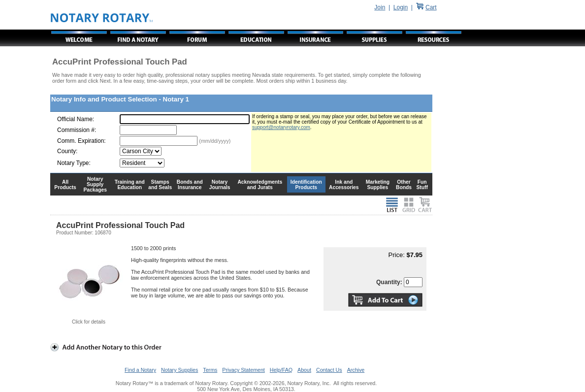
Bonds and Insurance (190, 185)
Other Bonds (404, 185)
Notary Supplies (179, 370)
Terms (210, 370)
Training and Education (130, 185)
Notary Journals (220, 185)
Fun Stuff (422, 185)
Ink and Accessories (344, 185)
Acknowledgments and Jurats (260, 185)
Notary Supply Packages (95, 184)
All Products (65, 185)
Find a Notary (140, 370)
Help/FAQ (281, 370)
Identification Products (306, 185)
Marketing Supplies (378, 185)
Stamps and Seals (160, 185)
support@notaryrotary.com (281, 127)
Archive (356, 370)
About (304, 370)
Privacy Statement (243, 370)
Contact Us (329, 370)
